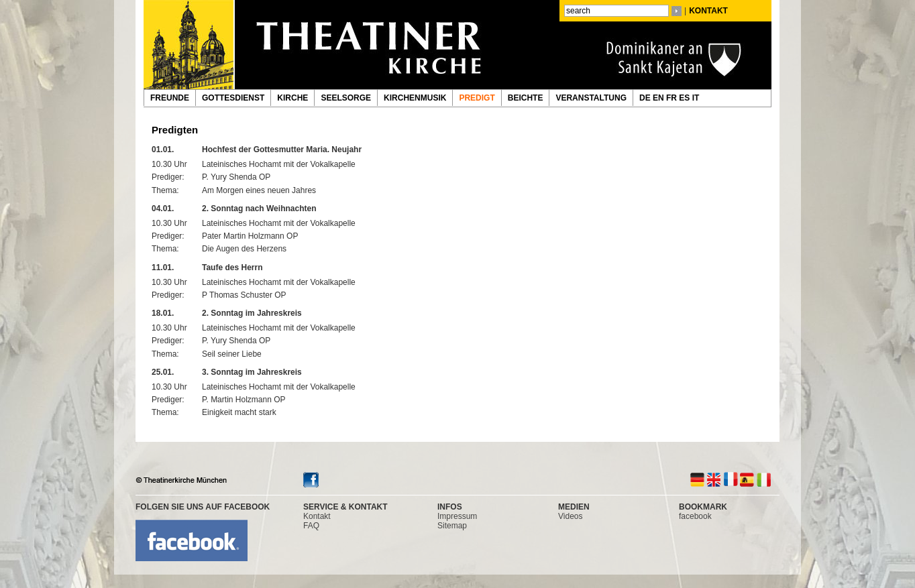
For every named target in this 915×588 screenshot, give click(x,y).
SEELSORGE (346, 98)
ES (685, 98)
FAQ (311, 526)
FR (672, 98)
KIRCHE (292, 98)
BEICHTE (526, 98)
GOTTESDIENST (233, 98)
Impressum (457, 516)
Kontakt (317, 516)
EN (659, 98)
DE (646, 98)
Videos (570, 516)
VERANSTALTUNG (591, 98)
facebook (695, 516)
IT (697, 98)
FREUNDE (170, 98)
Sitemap (452, 526)
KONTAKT (708, 11)
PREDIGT (477, 98)
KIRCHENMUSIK (415, 98)
